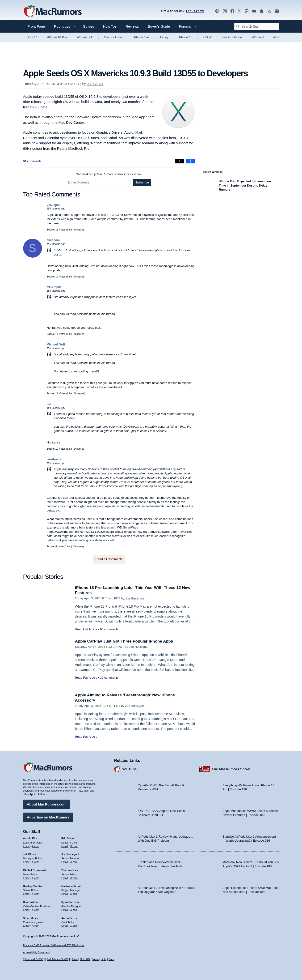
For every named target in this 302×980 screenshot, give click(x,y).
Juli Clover (95, 84)
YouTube (130, 769)
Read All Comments (109, 559)
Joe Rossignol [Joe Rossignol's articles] (70, 854)
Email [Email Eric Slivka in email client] (65, 846)
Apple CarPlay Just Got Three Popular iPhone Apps (124, 641)
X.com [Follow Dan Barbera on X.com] (36, 910)
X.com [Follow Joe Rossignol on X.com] (74, 862)
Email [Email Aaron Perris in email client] (65, 926)
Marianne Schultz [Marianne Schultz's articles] (72, 886)
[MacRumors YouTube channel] (254, 11)
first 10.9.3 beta (35, 107)
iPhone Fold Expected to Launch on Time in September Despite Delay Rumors (245, 185)
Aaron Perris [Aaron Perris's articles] (69, 918)
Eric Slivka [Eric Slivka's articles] (68, 838)
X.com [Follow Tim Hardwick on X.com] (74, 878)
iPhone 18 (185, 37)
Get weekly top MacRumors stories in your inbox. (109, 174)
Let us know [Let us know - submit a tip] (195, 11)
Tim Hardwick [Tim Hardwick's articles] (70, 870)
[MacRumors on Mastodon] (247, 11)
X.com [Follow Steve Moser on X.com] (36, 926)
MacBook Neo (113, 37)
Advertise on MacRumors (48, 817)
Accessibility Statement (36, 952)
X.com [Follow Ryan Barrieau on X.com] (74, 910)
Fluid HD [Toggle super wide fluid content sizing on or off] (85, 959)
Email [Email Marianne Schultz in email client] (65, 894)
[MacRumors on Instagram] (225, 11)
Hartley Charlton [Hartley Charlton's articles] (33, 886)
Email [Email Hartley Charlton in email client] (26, 894)
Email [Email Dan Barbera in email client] (26, 910)
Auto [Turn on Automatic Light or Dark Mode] (96, 959)
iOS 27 (32, 37)
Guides (88, 26)
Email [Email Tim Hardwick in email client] (65, 878)
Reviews (132, 26)
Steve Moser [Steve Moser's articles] (31, 918)
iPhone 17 (259, 37)
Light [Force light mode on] (104, 959)
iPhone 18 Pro (57, 37)
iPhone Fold (85, 37)
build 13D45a (92, 102)
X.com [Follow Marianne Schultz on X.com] (74, 894)
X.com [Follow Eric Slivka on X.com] (74, 846)
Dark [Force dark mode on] (111, 959)
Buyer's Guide (159, 26)
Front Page (36, 26)
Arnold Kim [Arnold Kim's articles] (30, 838)
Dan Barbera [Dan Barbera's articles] (31, 902)
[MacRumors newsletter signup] (277, 11)
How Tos (110, 26)
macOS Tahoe (232, 37)
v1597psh (54, 205)
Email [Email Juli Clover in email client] (26, 862)
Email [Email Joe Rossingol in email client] (65, 862)
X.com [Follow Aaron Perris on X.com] (74, 926)
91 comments (32, 161)
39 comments (109, 678)
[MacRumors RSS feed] (269, 11)
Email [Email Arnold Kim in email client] (26, 846)
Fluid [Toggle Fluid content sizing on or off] (75, 959)
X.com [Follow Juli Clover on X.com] (36, 862)
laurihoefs (54, 459)
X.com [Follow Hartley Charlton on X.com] (36, 894)
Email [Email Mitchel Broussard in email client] (26, 878)
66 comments (109, 629)
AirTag (164, 37)
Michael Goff (56, 344)
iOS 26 (207, 37)
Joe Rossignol (135, 598)
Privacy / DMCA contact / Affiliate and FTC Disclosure (54, 945)
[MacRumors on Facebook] (232, 11)
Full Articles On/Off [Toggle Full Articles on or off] (58, 959)
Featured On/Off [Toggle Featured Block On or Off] (34, 959)
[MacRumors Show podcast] (217, 11)
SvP (50, 404)
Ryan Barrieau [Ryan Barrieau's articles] (70, 902)
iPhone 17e (141, 37)
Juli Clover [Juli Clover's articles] (30, 854)
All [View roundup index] (276, 37)
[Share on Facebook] (190, 161)
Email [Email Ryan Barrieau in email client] (65, 910)
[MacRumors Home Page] (53, 11)
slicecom (53, 240)
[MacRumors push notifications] (262, 11)
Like (69, 230)
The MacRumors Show (231, 769)
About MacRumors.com (47, 804)
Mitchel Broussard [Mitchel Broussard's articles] (34, 870)
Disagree (79, 230)
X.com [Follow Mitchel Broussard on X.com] (36, 878)
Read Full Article (86, 629)
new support (41, 143)
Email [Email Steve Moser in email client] (26, 926)
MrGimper (54, 287)
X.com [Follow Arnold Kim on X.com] (36, 846)
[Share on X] (180, 161)
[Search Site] (257, 26)
